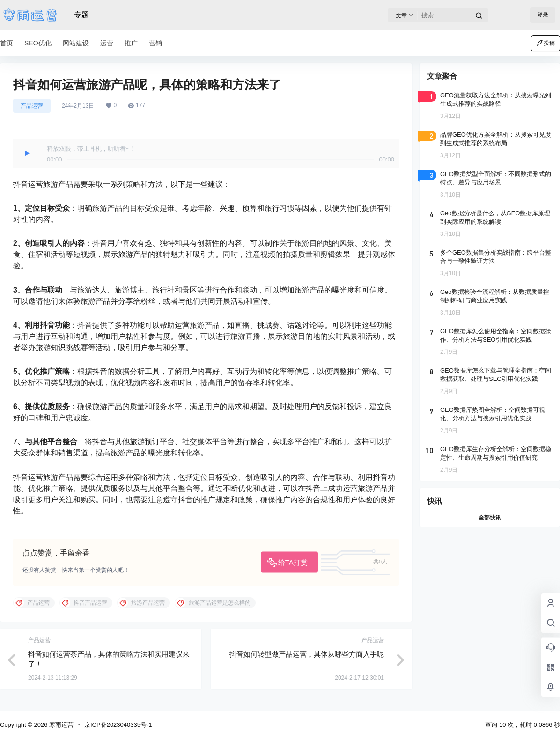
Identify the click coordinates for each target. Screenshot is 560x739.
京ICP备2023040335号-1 (118, 725)
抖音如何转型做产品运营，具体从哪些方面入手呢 (307, 654)
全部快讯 (490, 518)
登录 (543, 15)
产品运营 (32, 106)
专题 (81, 15)
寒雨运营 (60, 725)
